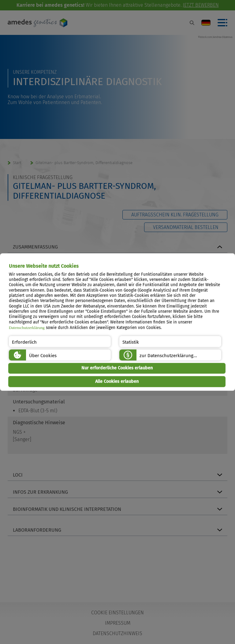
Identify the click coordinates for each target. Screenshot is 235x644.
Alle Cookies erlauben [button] (117, 382)
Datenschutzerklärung (27, 328)
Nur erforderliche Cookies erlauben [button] (117, 368)
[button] (60, 341)
